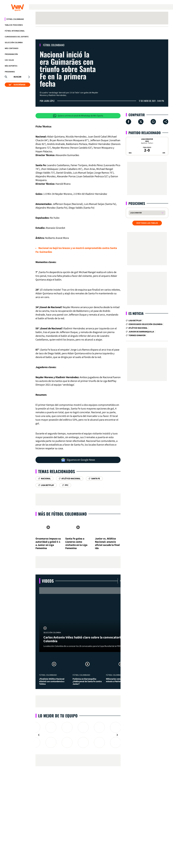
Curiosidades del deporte (17, 37)
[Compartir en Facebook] (128, 122)
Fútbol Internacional (15, 31)
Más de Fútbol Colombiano (62, 514)
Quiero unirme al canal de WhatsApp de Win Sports (78, 116)
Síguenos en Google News (78, 460)
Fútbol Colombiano (15, 19)
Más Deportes (11, 66)
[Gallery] (78, 735)
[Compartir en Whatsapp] (153, 122)
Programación (11, 54)
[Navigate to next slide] (117, 735)
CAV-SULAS (9, 60)
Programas (10, 72)
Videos (48, 581)
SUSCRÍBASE (17, 85)
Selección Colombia (14, 43)
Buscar (17, 77)
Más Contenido (12, 48)
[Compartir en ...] (166, 122)
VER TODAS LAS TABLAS (147, 223)
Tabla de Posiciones (14, 25)
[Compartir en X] (141, 122)
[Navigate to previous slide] (39, 735)
